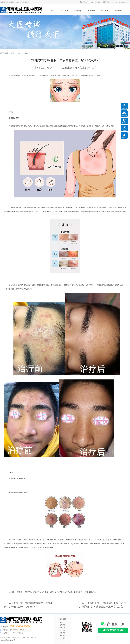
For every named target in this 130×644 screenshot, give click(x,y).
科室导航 (91, 11)
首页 (53, 11)
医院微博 (97, 2)
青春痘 (27, 53)
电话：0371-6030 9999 (121, 2)
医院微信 (86, 2)
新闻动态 (78, 11)
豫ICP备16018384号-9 (13, 638)
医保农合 (63, 633)
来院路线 (63, 636)
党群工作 (63, 628)
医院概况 (64, 11)
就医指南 (118, 11)
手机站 (107, 2)
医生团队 (105, 11)
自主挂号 (63, 638)
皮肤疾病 (19, 53)
